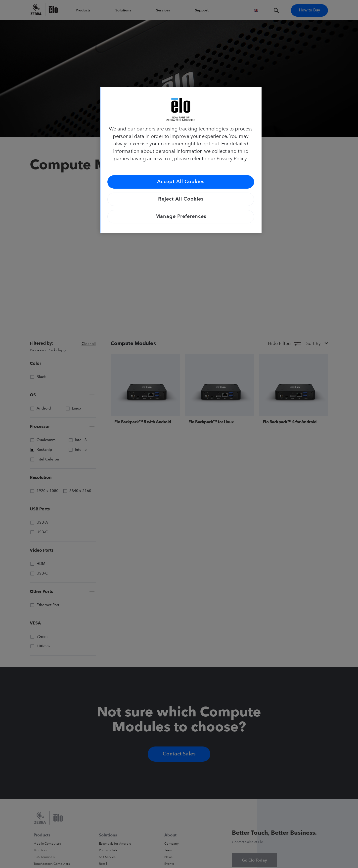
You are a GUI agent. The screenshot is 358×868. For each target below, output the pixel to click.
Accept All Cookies (181, 182)
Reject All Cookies (181, 199)
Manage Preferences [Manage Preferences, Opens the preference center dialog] (181, 217)
